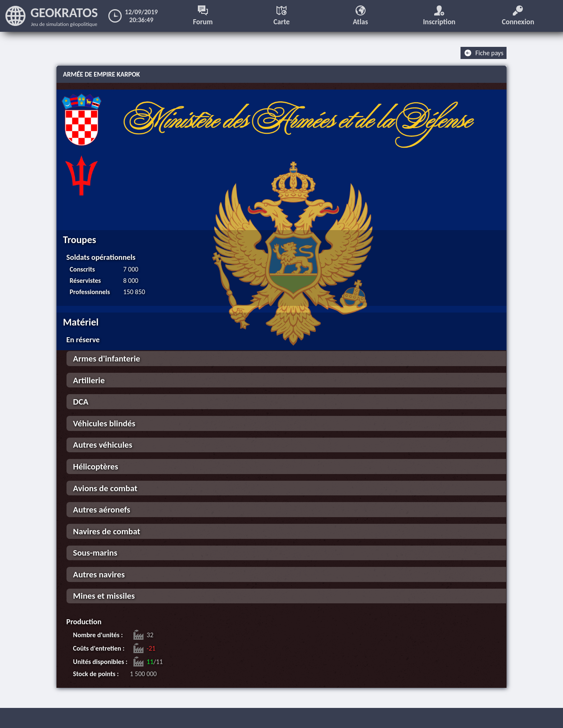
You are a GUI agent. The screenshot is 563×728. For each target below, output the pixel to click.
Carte (282, 16)
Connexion (518, 16)
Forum (203, 16)
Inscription (439, 16)
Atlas (360, 16)
